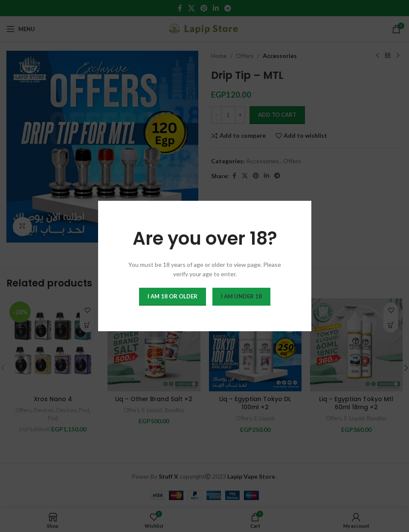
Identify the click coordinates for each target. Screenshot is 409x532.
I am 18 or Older (173, 296)
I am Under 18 (241, 296)
